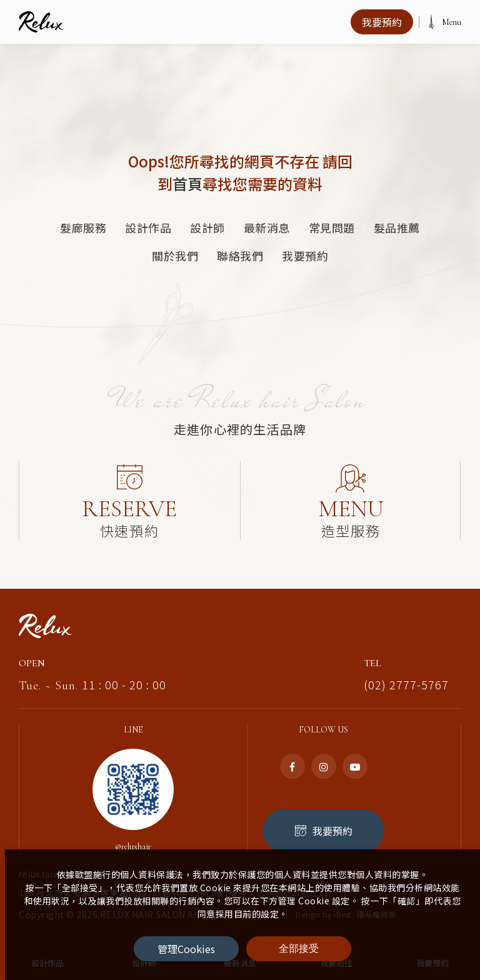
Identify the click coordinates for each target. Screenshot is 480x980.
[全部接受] (299, 949)
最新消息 (267, 227)
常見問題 (332, 227)
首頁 (187, 183)
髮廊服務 (83, 227)
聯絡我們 (240, 256)
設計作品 (148, 227)
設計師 (207, 227)
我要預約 (305, 256)
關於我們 (175, 256)
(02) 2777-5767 (406, 673)
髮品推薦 (397, 227)
